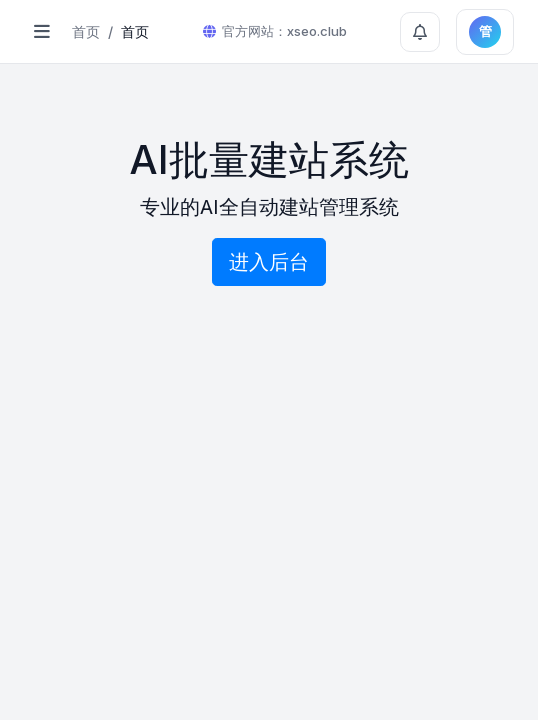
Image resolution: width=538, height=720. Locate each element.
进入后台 (269, 262)
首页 (86, 31)
